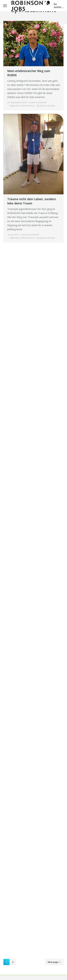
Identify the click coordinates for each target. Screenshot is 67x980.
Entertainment (27, 106)
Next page (53, 962)
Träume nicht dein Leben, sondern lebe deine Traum (32, 201)
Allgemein (15, 106)
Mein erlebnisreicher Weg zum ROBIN (29, 73)
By (46, 106)
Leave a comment (38, 102)
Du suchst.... (59, 6)
